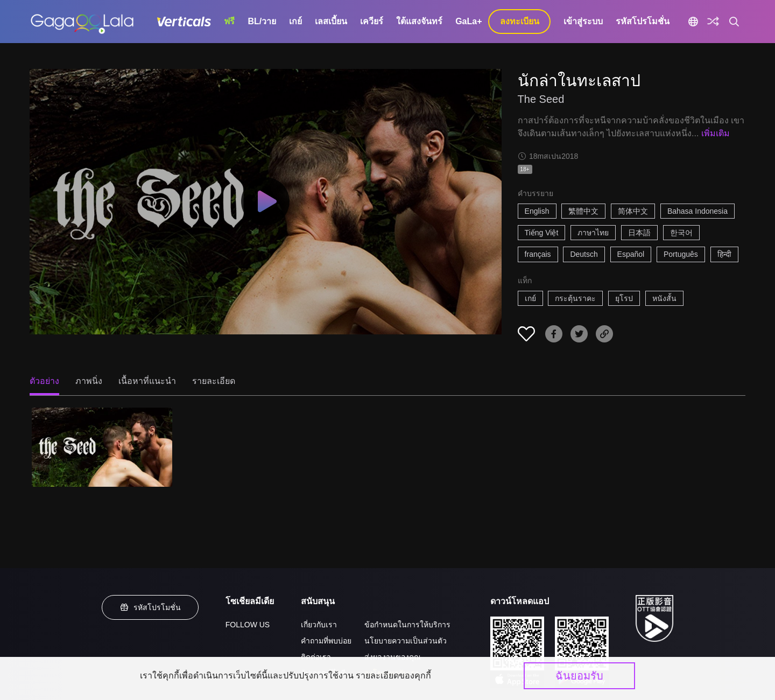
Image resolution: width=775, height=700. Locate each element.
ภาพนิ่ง (89, 381)
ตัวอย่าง (44, 381)
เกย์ (295, 21)
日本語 (639, 233)
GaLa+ (468, 21)
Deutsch (584, 254)
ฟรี (229, 21)
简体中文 (633, 211)
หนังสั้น (664, 298)
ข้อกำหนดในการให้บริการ (407, 625)
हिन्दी (724, 254)
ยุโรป (624, 298)
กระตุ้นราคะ (575, 298)
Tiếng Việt (542, 233)
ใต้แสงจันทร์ (419, 21)
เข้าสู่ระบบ (583, 21)
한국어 (681, 233)
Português (681, 254)
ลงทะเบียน (520, 21)
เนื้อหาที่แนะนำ (147, 381)
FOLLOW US (248, 625)
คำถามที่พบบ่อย (326, 641)
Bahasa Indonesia (697, 211)
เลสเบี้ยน (331, 21)
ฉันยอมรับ (579, 676)
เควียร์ (372, 21)
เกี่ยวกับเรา (319, 625)
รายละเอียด (214, 381)
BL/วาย (262, 21)
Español (631, 254)
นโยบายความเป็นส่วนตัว (406, 641)
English (537, 211)
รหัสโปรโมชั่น (643, 21)
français (538, 254)
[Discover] (713, 22)
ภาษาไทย (593, 233)
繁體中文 (583, 211)
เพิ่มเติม (716, 133)
